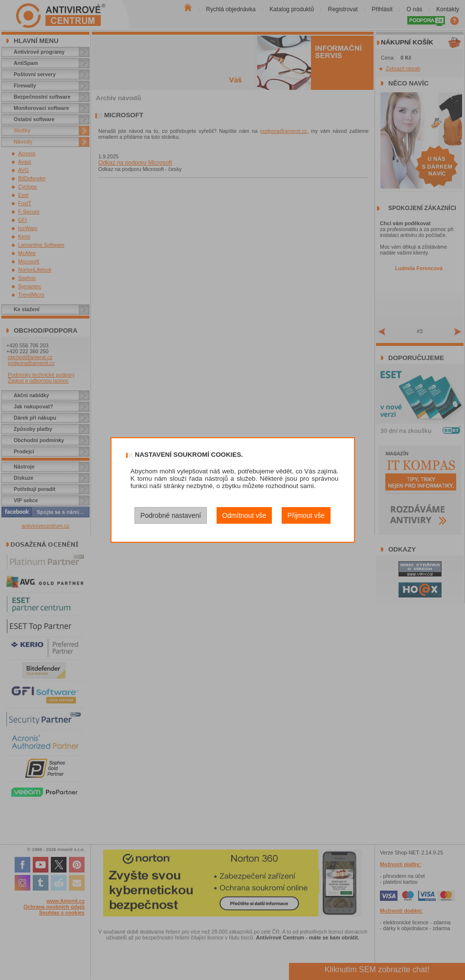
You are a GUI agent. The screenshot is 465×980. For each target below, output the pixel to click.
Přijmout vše (306, 515)
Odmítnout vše (244, 515)
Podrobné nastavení (171, 515)
